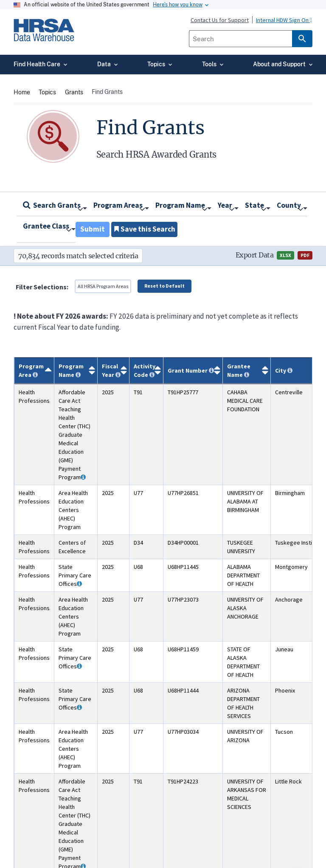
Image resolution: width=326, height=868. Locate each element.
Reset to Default (164, 286)
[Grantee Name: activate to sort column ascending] (247, 370)
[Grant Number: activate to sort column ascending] (193, 370)
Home (22, 92)
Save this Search (144, 229)
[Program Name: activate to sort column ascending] (76, 370)
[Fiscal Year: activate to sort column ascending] (114, 370)
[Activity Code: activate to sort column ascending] (146, 370)
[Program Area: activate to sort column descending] (34, 370)
